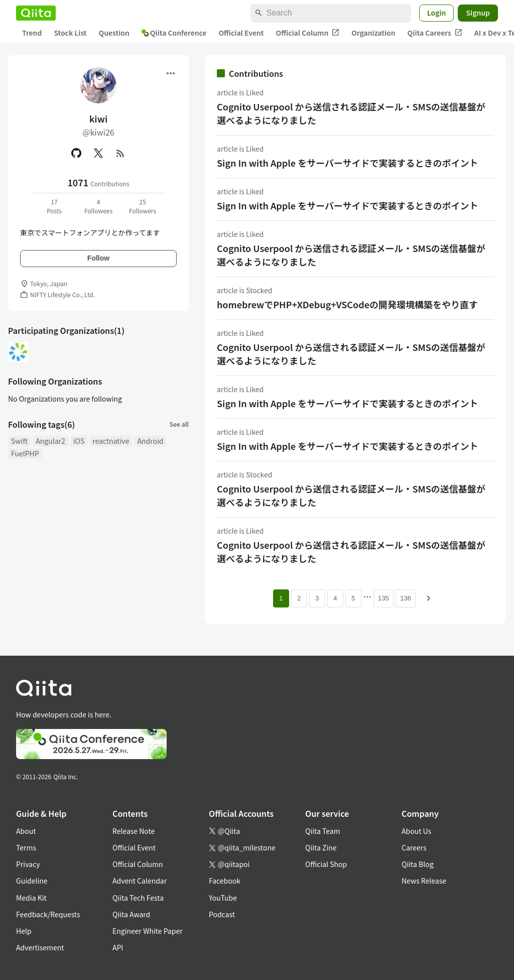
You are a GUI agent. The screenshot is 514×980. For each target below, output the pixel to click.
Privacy (28, 864)
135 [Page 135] (383, 598)
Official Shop (326, 864)
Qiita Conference (174, 33)
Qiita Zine (321, 847)
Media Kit (31, 898)
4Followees (98, 206)
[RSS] (120, 153)
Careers (414, 847)
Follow (98, 258)
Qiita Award (131, 914)
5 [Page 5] (353, 598)
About (26, 831)
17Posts (54, 206)
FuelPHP (25, 453)
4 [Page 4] (335, 598)
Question (114, 33)
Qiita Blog (418, 864)
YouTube (223, 898)
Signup (478, 13)
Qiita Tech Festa (138, 898)
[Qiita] (36, 13)
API (118, 947)
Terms (26, 847)
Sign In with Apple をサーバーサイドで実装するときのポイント (348, 163)
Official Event (241, 33)
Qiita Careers (435, 33)
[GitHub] (76, 153)
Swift (19, 441)
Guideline (32, 881)
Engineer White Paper (148, 931)
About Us (416, 831)
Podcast (222, 914)
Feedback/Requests (48, 914)
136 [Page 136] (406, 598)
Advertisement (40, 947)
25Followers (143, 206)
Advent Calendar (140, 881)
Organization (373, 33)
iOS (79, 441)
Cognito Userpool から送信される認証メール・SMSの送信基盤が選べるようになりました (351, 113)
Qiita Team (323, 831)
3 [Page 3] (317, 598)
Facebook (225, 881)
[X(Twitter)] (98, 153)
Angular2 (50, 441)
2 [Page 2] (299, 598)
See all (179, 424)
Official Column (308, 33)
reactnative (111, 441)
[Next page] (429, 598)
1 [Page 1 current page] (281, 598)
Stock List (70, 33)
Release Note (134, 831)
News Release (424, 881)
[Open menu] (171, 73)
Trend (32, 33)
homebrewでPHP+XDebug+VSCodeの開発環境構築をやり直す (347, 304)
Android (150, 441)
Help (24, 931)
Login (437, 13)
